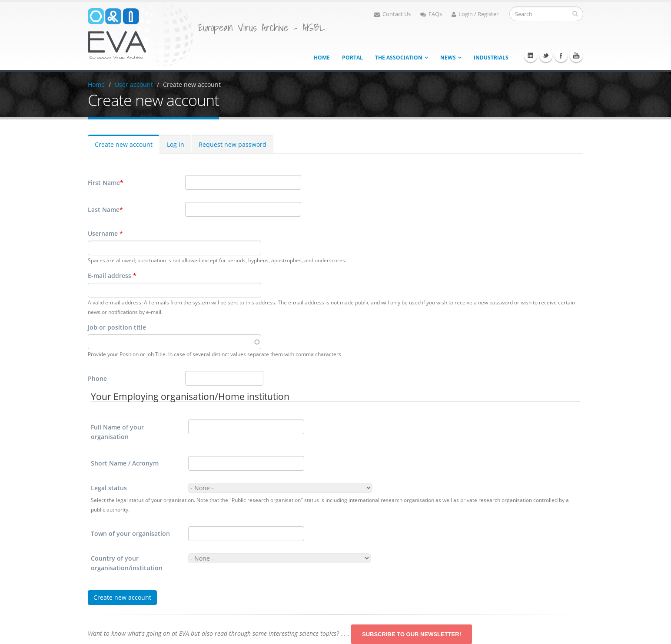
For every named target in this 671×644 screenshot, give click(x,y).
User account (134, 84)
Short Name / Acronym (125, 463)
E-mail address (112, 276)
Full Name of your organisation (117, 432)
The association (399, 58)
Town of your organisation (130, 533)
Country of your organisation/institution (127, 563)
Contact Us (392, 14)
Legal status (109, 488)
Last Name (105, 210)
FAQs (431, 14)
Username (105, 233)
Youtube (576, 56)
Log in (176, 144)
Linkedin (531, 56)
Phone (97, 378)
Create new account (192, 84)
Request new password (233, 144)
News (448, 58)
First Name (106, 183)
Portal (352, 58)
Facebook (561, 56)
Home (322, 58)
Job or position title (117, 327)
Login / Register (475, 14)
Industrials (491, 58)
